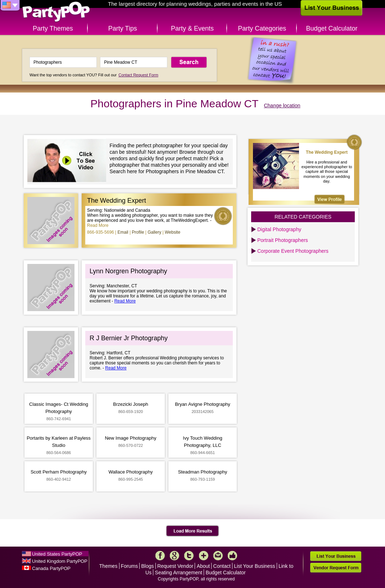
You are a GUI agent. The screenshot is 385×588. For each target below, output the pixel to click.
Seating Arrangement (179, 573)
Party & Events (192, 28)
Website (173, 232)
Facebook (160, 556)
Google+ (175, 556)
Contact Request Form (138, 75)
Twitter (189, 556)
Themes (108, 566)
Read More (98, 225)
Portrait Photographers (283, 240)
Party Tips (123, 28)
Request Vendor (175, 566)
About (203, 566)
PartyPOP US (56, 12)
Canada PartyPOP (51, 568)
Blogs (148, 566)
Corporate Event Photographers (293, 251)
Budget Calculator (332, 28)
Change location (282, 106)
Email (123, 232)
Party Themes (53, 28)
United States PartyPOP (57, 554)
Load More (193, 531)
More (204, 556)
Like (232, 556)
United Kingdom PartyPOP (60, 561)
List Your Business (254, 566)
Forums (129, 566)
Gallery (154, 232)
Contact (222, 566)
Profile (138, 232)
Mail (218, 556)
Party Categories (262, 28)
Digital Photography (279, 229)
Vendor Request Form (336, 568)
